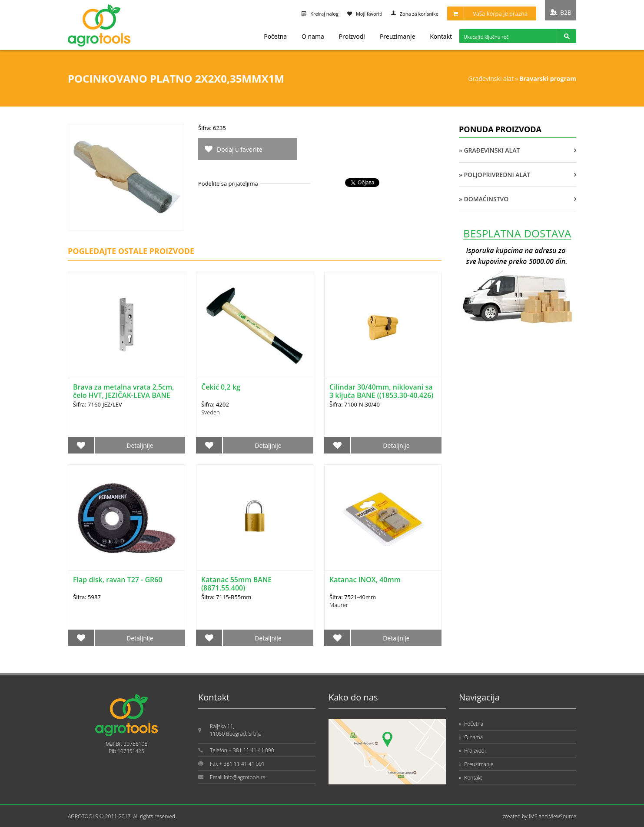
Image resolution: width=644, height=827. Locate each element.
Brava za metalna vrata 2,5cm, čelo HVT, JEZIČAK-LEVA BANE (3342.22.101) (124, 395)
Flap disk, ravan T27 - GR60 (118, 580)
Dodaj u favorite (239, 149)
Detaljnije (140, 445)
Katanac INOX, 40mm (365, 580)
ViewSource (563, 816)
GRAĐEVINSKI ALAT (491, 78)
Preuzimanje (397, 36)
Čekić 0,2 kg (221, 387)
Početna (275, 36)
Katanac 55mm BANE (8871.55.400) (236, 584)
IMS (533, 816)
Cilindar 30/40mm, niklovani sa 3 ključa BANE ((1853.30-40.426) (381, 391)
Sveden (211, 412)
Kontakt (441, 36)
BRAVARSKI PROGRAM (548, 78)
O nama (313, 36)
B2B (566, 12)
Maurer (339, 605)
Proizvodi (352, 36)
